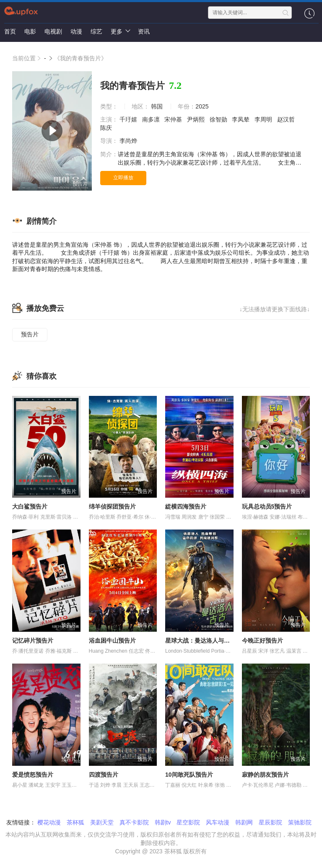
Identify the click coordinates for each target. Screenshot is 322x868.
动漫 (76, 31)
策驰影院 (300, 822)
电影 (30, 31)
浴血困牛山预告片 (112, 641)
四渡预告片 (104, 775)
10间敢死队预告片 (189, 775)
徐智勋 (219, 119)
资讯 (144, 31)
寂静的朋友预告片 (265, 775)
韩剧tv (163, 822)
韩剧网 (244, 822)
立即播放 (123, 178)
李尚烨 (129, 141)
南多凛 (152, 119)
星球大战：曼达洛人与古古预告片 (209, 641)
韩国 (157, 106)
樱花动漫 (49, 822)
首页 (10, 31)
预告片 (30, 334)
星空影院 (188, 822)
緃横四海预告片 (186, 506)
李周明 (264, 119)
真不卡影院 (134, 822)
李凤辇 (241, 119)
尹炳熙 (197, 119)
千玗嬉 (129, 119)
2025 (202, 106)
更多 (120, 31)
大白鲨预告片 (30, 506)
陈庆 (107, 128)
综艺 (96, 31)
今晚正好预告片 (262, 641)
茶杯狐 (75, 822)
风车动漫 (218, 822)
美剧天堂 (102, 822)
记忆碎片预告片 (33, 641)
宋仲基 (174, 119)
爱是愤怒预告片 (33, 775)
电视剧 (53, 31)
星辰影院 (270, 822)
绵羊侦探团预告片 (112, 506)
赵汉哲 (287, 119)
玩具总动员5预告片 (267, 506)
